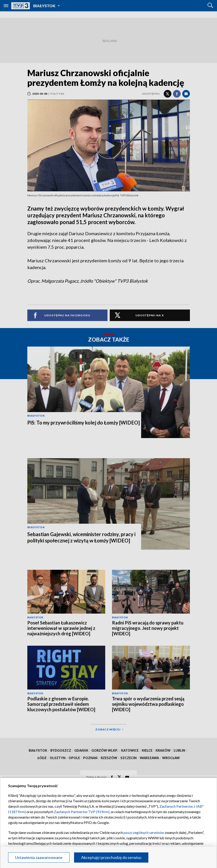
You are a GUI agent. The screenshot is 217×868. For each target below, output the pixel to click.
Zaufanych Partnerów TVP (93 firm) (82, 812)
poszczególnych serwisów (144, 832)
